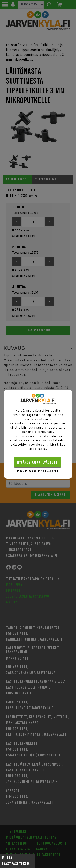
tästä (42, 449)
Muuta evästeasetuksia (16, 861)
